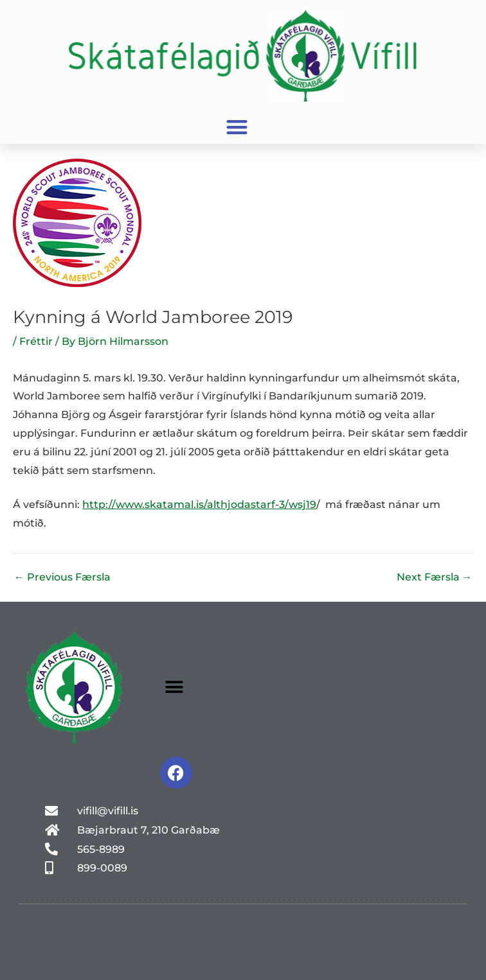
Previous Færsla (62, 577)
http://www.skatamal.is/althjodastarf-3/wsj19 (199, 504)
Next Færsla (435, 577)
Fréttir (36, 341)
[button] (237, 127)
